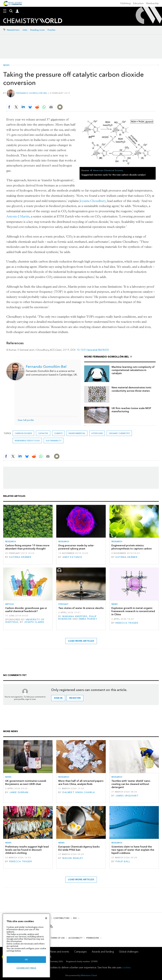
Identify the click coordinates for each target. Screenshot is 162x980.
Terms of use (58, 938)
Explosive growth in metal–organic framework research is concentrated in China (133, 611)
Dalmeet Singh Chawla (79, 792)
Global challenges (129, 952)
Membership (152, 3)
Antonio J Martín (18, 216)
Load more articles (81, 641)
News (6, 65)
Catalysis (43, 433)
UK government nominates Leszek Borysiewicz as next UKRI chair (26, 782)
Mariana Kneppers (75, 616)
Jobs (25, 30)
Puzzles (51, 30)
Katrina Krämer (20, 557)
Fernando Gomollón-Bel (32, 93)
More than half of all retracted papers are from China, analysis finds (81, 782)
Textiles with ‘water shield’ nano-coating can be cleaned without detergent (131, 784)
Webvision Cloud (89, 975)
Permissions (93, 938)
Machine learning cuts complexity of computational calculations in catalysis (133, 370)
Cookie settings (26, 968)
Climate (58, 433)
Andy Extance (72, 557)
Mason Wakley (73, 858)
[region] (26, 945)
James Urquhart (127, 796)
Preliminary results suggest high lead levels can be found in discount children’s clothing (27, 850)
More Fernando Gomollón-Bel (107, 357)
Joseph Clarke (34, 622)
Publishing (125, 3)
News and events (60, 952)
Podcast (63, 604)
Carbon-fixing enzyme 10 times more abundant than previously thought (27, 547)
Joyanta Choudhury (93, 201)
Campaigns (80, 952)
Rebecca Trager (127, 623)
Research (11, 541)
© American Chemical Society (107, 170)
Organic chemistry (119, 433)
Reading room (37, 30)
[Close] (46, 918)
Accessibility (75, 938)
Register (75, 698)
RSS (75, 918)
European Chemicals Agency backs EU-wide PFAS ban (79, 848)
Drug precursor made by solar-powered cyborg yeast (76, 547)
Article (10, 604)
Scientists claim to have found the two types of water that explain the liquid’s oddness (133, 850)
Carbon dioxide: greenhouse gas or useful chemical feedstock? (26, 610)
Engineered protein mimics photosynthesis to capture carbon (132, 547)
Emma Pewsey (88, 619)
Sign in (58, 698)
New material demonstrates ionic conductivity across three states (131, 389)
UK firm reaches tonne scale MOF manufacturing (131, 410)
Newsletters (13, 30)
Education (138, 3)
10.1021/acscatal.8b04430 (93, 350)
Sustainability (54, 441)
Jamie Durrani (19, 792)
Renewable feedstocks (27, 441)
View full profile (26, 420)
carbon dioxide (23, 433)
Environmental (77, 433)
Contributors (61, 918)
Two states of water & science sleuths (81, 608)
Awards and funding (103, 952)
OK (26, 960)
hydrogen (97, 433)
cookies (126, 967)
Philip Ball (123, 861)
